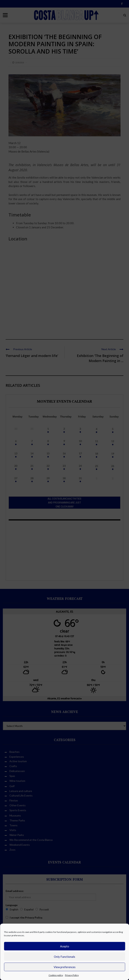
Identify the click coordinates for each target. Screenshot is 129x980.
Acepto (65, 946)
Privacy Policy (72, 975)
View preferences (65, 967)
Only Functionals (64, 957)
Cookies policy (56, 975)
